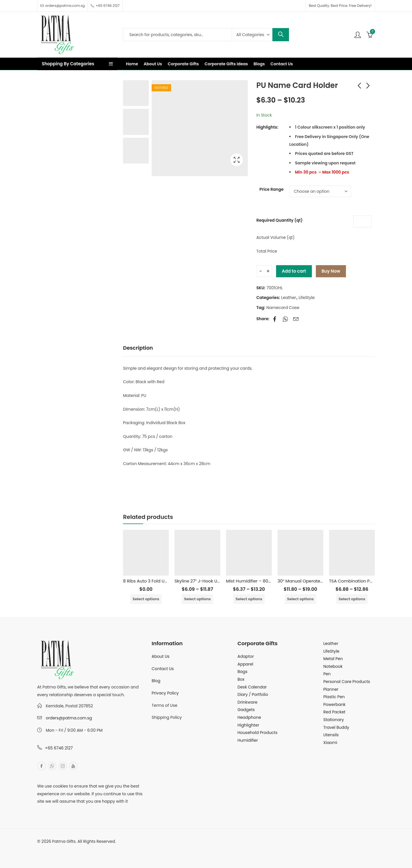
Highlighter (248, 725)
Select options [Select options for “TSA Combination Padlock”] (352, 599)
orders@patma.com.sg (69, 718)
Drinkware (247, 702)
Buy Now (331, 271)
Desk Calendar (252, 687)
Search (281, 35)
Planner (331, 689)
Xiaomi (330, 743)
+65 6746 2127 (59, 748)
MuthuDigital (90, 849)
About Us (161, 656)
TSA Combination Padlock (357, 581)
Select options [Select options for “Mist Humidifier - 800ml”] (249, 599)
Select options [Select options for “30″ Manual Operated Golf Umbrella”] (300, 599)
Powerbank (334, 704)
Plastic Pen (334, 697)
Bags (242, 672)
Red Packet (334, 712)
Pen (327, 674)
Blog (156, 681)
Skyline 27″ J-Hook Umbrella (204, 581)
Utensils (331, 735)
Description (138, 348)
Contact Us (163, 669)
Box (241, 679)
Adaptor (246, 656)
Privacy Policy (165, 693)
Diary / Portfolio (253, 694)
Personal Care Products (347, 682)
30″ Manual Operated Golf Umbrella (316, 581)
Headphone (249, 717)
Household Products (257, 733)
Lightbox (237, 160)
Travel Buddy (336, 727)
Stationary (334, 720)
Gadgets (246, 710)
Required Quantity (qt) (279, 220)
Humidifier (248, 740)
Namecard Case (283, 308)
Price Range (272, 189)
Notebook (333, 666)
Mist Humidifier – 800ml (251, 581)
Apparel (245, 664)
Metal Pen (333, 659)
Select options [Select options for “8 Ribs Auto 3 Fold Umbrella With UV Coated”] (146, 599)
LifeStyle (307, 298)
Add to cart (294, 271)
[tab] (138, 348)
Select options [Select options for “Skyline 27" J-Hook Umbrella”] (197, 599)
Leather (289, 298)
